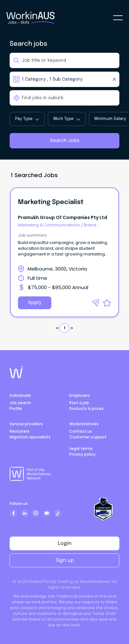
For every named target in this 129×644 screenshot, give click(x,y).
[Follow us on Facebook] (13, 513)
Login (65, 543)
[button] (96, 303)
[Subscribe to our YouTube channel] (47, 513)
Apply (35, 303)
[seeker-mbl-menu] (118, 18)
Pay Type (27, 119)
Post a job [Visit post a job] (79, 403)
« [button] (57, 328)
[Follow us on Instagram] (36, 513)
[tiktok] (58, 513)
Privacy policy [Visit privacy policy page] (82, 454)
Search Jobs (65, 141)
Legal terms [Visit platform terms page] (81, 448)
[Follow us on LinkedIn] (25, 513)
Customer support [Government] (88, 437)
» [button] (72, 328)
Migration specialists (30, 437)
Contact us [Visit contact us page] (81, 431)
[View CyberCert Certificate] (103, 509)
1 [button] (64, 328)
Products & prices (86, 408)
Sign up (65, 560)
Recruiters (20, 431)
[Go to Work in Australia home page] (16, 372)
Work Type (67, 119)
